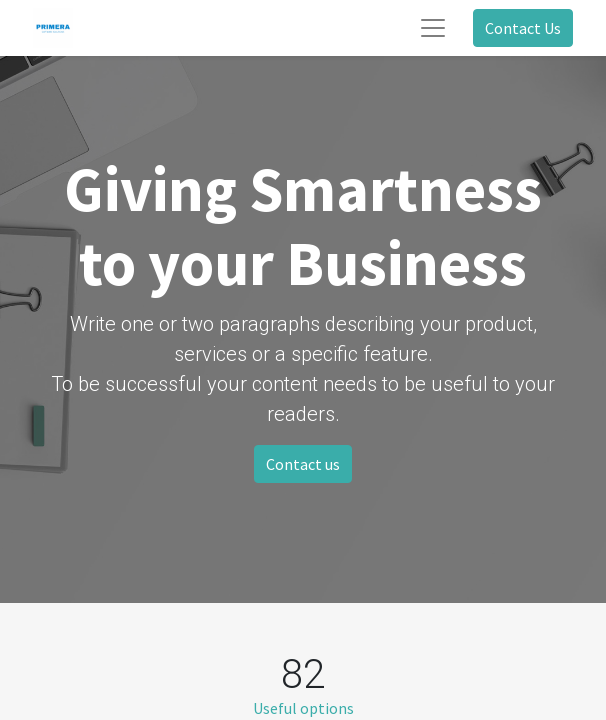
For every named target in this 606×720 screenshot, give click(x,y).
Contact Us (523, 28)
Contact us (303, 464)
